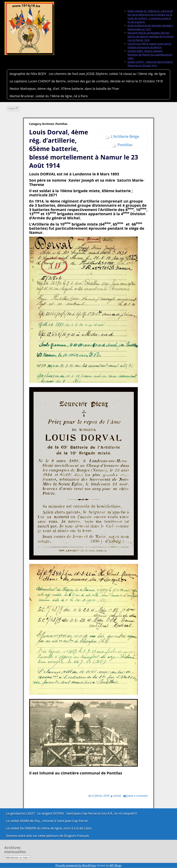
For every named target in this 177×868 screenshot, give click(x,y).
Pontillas (125, 145)
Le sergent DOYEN (51, 813)
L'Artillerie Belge (125, 136)
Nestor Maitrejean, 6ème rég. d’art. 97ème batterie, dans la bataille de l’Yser (64, 89)
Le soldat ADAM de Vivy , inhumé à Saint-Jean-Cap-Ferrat (47, 821)
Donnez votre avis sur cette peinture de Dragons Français (47, 836)
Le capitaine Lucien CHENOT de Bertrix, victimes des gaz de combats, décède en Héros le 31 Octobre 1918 (86, 81)
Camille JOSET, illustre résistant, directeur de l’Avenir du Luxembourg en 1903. (150, 55)
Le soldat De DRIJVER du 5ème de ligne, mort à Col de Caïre (49, 828)
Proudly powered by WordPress (76, 865)
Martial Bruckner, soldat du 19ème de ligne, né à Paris (49, 96)
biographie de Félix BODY (28, 74)
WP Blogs (116, 865)
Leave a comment (137, 796)
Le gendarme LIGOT (20, 813)
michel (117, 796)
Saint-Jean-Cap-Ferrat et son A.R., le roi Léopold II (102, 813)
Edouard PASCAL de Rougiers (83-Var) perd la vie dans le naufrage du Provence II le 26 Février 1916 (150, 36)
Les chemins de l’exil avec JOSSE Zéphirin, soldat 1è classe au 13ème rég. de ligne (107, 74)
